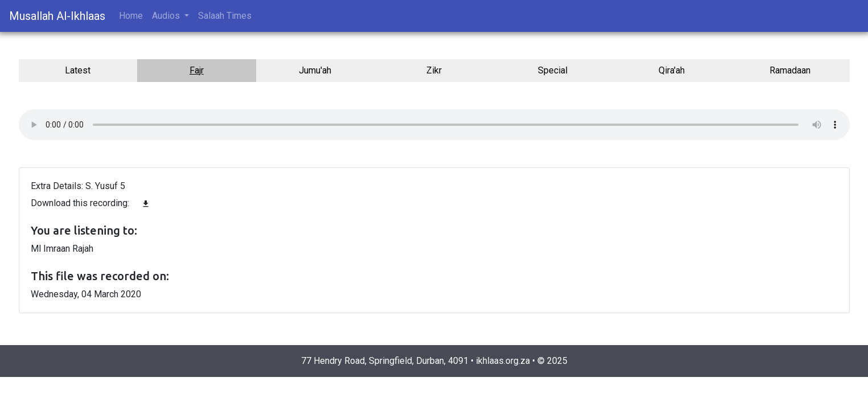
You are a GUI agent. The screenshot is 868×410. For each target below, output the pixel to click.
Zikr (434, 70)
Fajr (197, 70)
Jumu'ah (315, 70)
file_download (146, 204)
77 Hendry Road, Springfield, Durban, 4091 (385, 361)
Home (131, 16)
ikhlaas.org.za (503, 361)
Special (553, 70)
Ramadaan (790, 70)
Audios (167, 16)
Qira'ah (672, 70)
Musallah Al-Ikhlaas (57, 16)
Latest (78, 70)
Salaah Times (225, 16)
